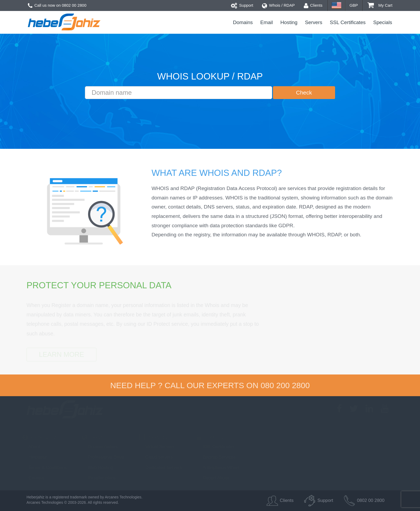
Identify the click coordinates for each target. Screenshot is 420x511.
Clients (313, 5)
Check (304, 92)
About (31, 446)
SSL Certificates (348, 22)
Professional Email (103, 457)
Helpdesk (35, 457)
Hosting (289, 22)
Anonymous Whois (218, 467)
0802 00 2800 (74, 5)
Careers (33, 478)
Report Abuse (213, 478)
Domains (243, 22)
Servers (314, 22)
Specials (383, 22)
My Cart (380, 5)
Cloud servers (156, 457)
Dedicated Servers (160, 467)
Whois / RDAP (278, 5)
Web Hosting (97, 467)
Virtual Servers (157, 446)
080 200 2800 (285, 385)
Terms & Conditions (45, 467)
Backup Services (216, 457)
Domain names (100, 446)
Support (242, 5)
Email (267, 22)
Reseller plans (99, 478)
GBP (354, 5)
